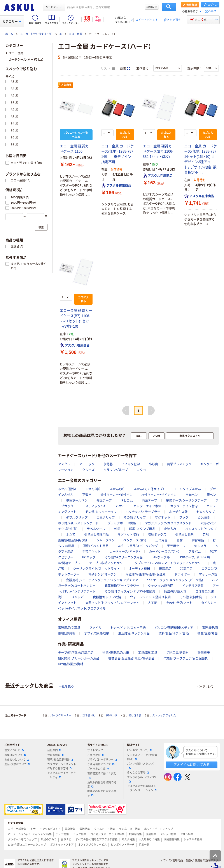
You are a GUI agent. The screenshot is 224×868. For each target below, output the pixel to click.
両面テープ (149, 500)
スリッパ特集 (168, 834)
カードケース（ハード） (125, 552)
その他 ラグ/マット (179, 603)
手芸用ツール (176, 546)
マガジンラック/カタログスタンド (168, 523)
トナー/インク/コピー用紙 (128, 628)
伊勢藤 (108, 464)
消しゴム (127, 500)
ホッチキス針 (178, 512)
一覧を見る (66, 686)
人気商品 (66, 85)
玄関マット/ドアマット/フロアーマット (112, 603)
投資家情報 (56, 755)
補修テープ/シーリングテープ (186, 500)
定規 (206, 534)
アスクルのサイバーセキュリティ (62, 775)
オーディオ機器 (139, 569)
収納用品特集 (172, 840)
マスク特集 (128, 840)
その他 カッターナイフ (101, 512)
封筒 (117, 529)
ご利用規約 (96, 755)
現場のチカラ (49, 840)
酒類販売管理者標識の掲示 (102, 785)
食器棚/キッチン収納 (107, 597)
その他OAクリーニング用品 (124, 557)
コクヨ (141, 470)
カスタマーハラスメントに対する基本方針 (62, 766)
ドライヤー (182, 574)
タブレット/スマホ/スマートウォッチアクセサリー (169, 563)
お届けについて (15, 755)
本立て (71, 534)
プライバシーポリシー (102, 760)
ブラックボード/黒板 (122, 523)
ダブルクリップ (77, 517)
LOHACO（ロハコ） (140, 750)
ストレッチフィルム (164, 716)
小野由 (153, 464)
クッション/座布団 (161, 586)
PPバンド (112, 716)
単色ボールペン (77, 500)
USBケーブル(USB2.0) (194, 557)
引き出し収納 (184, 534)
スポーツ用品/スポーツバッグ (138, 546)
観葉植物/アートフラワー (122, 586)
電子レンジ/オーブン (103, 574)
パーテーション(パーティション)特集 (30, 834)
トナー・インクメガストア (45, 829)
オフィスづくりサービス (92, 845)
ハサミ (120, 506)
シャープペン (105, 540)
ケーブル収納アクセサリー (107, 563)
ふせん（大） (117, 489)
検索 (169, 7)
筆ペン (211, 495)
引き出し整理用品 (96, 534)
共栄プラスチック (179, 464)
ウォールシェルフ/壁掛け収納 (150, 597)
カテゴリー (12, 21)
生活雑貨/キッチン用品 (134, 633)
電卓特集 (70, 829)
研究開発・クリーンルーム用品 (79, 658)
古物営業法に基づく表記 (102, 775)
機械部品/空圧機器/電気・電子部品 (131, 658)
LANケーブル (161, 557)
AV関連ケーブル (69, 563)
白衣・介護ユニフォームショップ (27, 845)
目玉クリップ (106, 517)
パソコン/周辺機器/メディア (174, 628)
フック (184, 517)
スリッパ (78, 597)
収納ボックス (157, 534)
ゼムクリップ (206, 512)
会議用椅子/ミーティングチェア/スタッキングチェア (102, 580)
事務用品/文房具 (69, 628)
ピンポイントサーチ (123, 845)
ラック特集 (80, 834)
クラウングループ (116, 470)
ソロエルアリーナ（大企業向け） (142, 757)
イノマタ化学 (131, 464)
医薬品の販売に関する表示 (102, 793)
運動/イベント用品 (96, 546)
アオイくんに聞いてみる (192, 765)
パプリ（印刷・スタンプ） (141, 766)
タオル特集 (187, 834)
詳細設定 (152, 7)
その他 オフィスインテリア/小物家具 (130, 591)
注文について (14, 750)
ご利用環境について (101, 764)
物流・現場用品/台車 (116, 653)
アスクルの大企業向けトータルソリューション (142, 788)
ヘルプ (212, 11)
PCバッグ (89, 557)
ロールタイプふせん (187, 489)
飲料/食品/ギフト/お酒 (174, 633)
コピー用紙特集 (17, 829)
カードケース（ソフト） (164, 552)
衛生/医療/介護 (208, 633)
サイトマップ (95, 750)
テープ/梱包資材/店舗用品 (76, 653)
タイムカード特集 (105, 829)
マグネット (163, 517)
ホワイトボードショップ (159, 829)
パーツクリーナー (61, 716)
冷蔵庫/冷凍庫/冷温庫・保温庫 (146, 574)
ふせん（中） (93, 489)
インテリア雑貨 (193, 586)
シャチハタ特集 (193, 840)
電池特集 (85, 829)
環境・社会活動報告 (60, 760)
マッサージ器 (208, 574)
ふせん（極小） (67, 489)
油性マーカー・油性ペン (116, 495)
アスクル (64, 464)
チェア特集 (62, 834)
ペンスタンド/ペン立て (201, 529)
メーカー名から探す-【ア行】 (36, 34)
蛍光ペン (192, 495)
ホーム (9, 34)
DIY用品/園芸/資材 (71, 664)
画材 (180, 540)
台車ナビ (66, 840)
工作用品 (161, 540)
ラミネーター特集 (129, 829)
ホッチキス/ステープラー (143, 512)
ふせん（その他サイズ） (149, 489)
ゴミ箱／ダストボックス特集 (107, 834)
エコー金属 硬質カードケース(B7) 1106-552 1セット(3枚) (159, 151)
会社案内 (54, 750)
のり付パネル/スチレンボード (78, 523)
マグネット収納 (128, 534)
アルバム (195, 552)
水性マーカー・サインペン (159, 495)
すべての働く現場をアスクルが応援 (96, 840)
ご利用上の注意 (98, 769)
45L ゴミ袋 (135, 716)
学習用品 (198, 540)
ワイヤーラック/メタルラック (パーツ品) (175, 580)
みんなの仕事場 (138, 773)
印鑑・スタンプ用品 (142, 529)
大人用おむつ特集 (149, 840)
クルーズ (88, 470)
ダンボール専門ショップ (22, 840)
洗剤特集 (151, 834)
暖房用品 (165, 569)
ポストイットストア (62, 845)
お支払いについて (17, 760)
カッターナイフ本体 (147, 506)
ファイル (95, 628)
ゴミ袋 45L (89, 716)
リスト (108, 68)
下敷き (87, 495)
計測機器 (204, 653)
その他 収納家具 (191, 597)
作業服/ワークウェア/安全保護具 (185, 658)
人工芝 (152, 603)
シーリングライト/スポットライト (96, 569)
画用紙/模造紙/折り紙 (73, 540)
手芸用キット (91, 552)
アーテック (87, 464)
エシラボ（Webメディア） (142, 779)
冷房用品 (186, 569)
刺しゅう (200, 546)
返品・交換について (17, 764)
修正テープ (104, 500)
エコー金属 (75, 34)
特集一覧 (144, 845)
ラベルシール (96, 529)
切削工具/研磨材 (177, 653)
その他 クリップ (135, 517)
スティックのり (96, 506)
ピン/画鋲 (204, 517)
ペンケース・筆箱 (135, 540)
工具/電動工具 (148, 653)
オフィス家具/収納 (97, 633)
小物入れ (170, 529)
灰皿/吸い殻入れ (175, 591)
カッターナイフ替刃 (184, 506)
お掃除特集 (135, 834)
